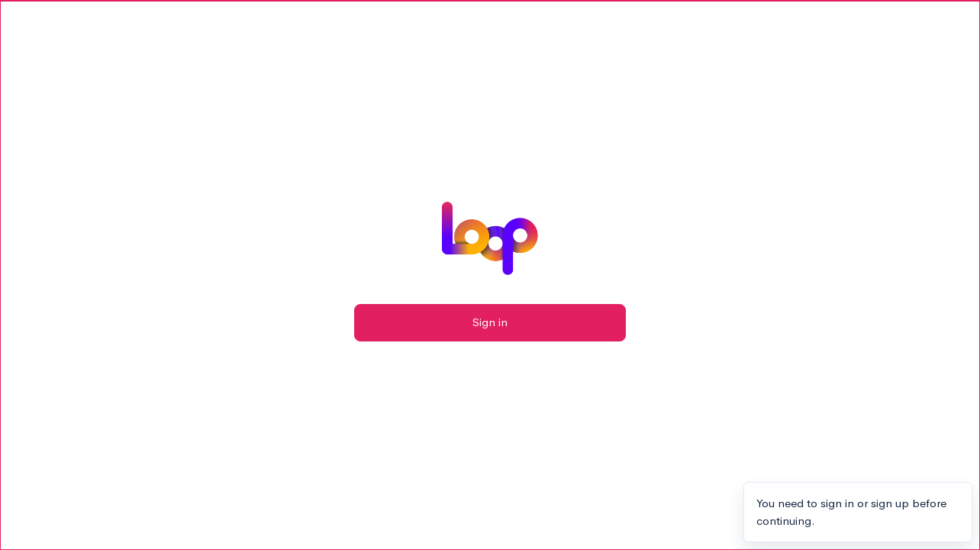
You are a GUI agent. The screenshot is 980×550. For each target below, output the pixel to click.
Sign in (490, 322)
